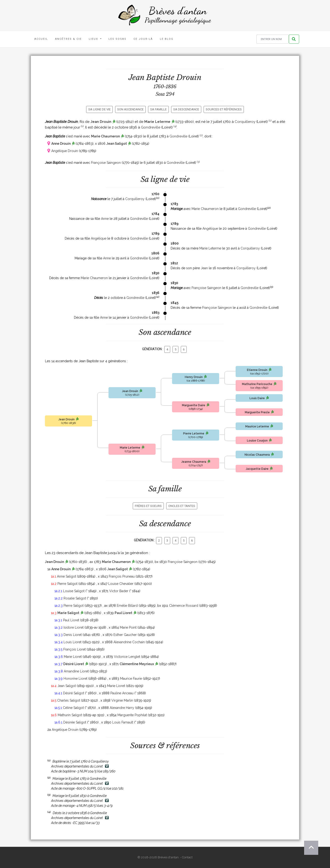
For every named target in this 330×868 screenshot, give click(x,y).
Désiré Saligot (74, 693)
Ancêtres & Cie (68, 39)
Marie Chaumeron (105, 136)
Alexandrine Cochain (129, 642)
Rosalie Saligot (75, 598)
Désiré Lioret (74, 664)
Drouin (189, 77)
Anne (105, 219)
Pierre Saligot (67, 584)
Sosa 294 (165, 94)
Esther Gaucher (125, 635)
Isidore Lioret (74, 627)
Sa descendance (186, 109)
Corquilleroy (245, 122)
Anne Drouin (61, 144)
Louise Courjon (257, 441)
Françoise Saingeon (106, 163)
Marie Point (128, 627)
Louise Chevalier (121, 584)
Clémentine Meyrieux (137, 664)
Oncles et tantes (182, 506)
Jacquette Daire (257, 469)
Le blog (167, 39)
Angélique (210, 229)
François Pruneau (122, 576)
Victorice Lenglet (127, 657)
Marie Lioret (73, 657)
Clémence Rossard (184, 606)
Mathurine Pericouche (257, 384)
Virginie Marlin (122, 700)
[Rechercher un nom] (273, 39)
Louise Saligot (74, 591)
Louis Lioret (72, 642)
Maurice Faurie (131, 679)
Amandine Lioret (76, 671)
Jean (204, 268)
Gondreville (151, 127)
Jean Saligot (117, 144)
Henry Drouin (194, 377)
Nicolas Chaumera (257, 455)
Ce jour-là (143, 39)
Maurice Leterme (257, 426)
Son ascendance (130, 109)
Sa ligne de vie (99, 109)
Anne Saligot (66, 576)
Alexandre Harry (122, 708)
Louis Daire (257, 398)
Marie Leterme (157, 122)
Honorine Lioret (75, 679)
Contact (187, 857)
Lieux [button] (94, 39)
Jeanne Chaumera (194, 462)
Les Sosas (117, 39)
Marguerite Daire (194, 405)
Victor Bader (119, 591)
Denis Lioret (73, 635)
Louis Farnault (123, 722)
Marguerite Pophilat (132, 715)
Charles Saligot (69, 700)
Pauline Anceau (122, 693)
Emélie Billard (127, 606)
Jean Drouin (101, 122)
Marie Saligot (68, 613)
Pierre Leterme (194, 434)
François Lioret (74, 649)
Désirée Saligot (75, 722)
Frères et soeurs (148, 506)
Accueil (41, 39)
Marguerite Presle (257, 412)
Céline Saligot (73, 708)
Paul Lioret (123, 613)
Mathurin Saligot (70, 715)
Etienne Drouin (257, 370)
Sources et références (224, 109)
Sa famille (158, 109)
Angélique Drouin (65, 151)
